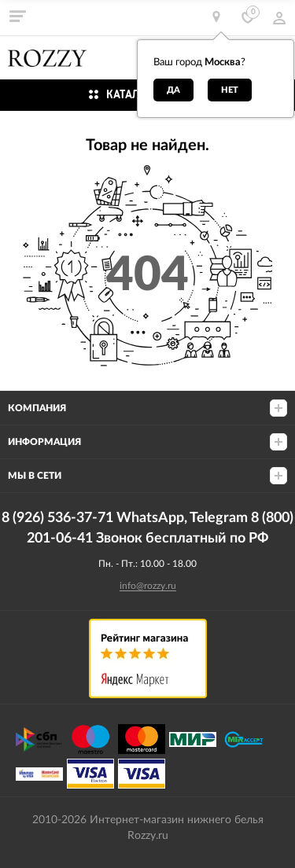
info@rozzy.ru (148, 586)
